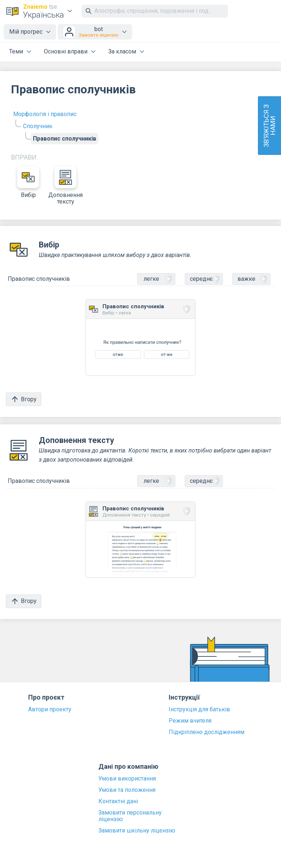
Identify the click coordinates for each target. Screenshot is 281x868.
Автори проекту (50, 709)
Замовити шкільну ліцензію (137, 831)
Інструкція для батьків (199, 709)
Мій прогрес (26, 32)
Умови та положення (127, 790)
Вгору (24, 399)
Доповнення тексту (65, 186)
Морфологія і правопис (45, 114)
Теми (16, 51)
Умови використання (127, 779)
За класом (122, 51)
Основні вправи (66, 51)
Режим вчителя (190, 721)
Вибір (28, 182)
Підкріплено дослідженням (207, 732)
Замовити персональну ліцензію (130, 816)
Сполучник (38, 126)
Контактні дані (118, 801)
